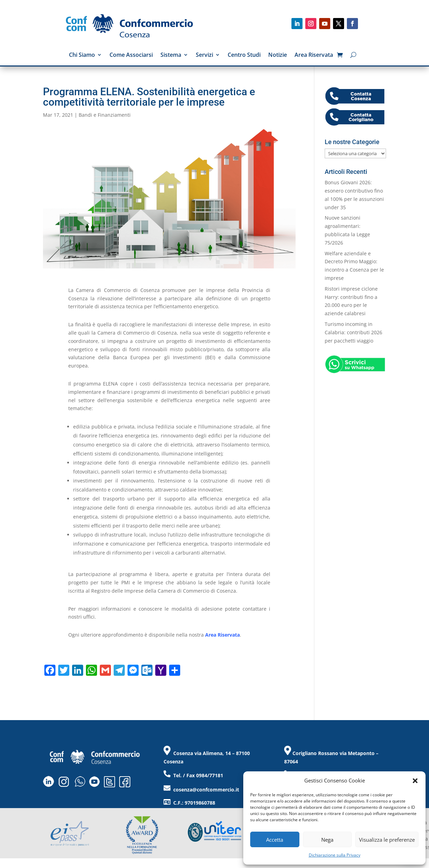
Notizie (278, 55)
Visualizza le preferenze (387, 840)
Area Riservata (314, 55)
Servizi (204, 55)
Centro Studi (244, 55)
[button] (415, 781)
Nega (327, 840)
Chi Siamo (82, 55)
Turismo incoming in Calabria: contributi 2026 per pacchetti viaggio (353, 332)
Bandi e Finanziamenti (105, 115)
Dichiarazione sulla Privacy (335, 855)
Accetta (275, 840)
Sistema (171, 55)
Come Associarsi (131, 55)
